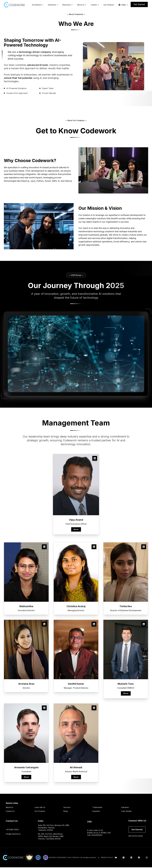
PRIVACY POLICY (107, 857)
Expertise (96, 811)
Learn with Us (40, 807)
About (76, 529)
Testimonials (97, 807)
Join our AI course (135, 836)
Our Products (109, 5)
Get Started (139, 4)
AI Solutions (37, 5)
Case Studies (126, 811)
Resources (67, 5)
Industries (52, 5)
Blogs (66, 811)
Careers (94, 5)
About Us (81, 5)
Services (67, 807)
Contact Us (10, 811)
